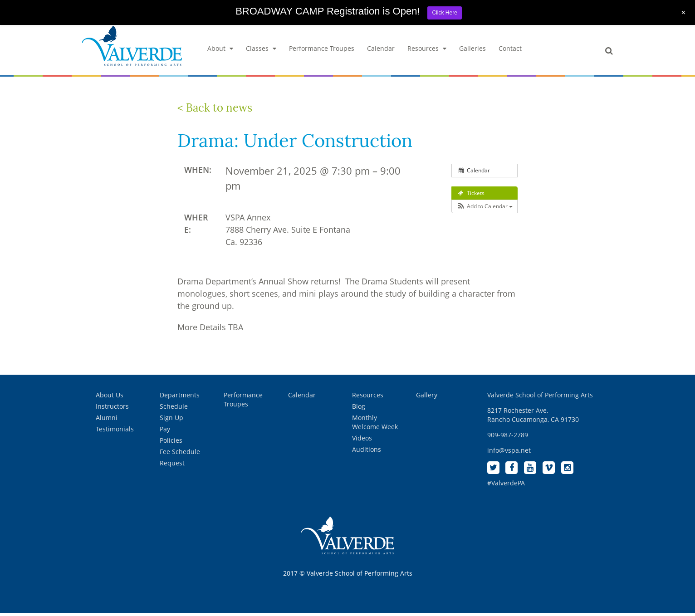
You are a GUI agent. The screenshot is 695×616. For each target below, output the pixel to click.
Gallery (427, 398)
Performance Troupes (322, 51)
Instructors (112, 409)
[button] (485, 209)
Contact (510, 51)
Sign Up (171, 420)
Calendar (381, 51)
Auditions (367, 452)
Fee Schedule (180, 454)
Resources (427, 51)
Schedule (174, 409)
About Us (110, 398)
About (220, 51)
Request (172, 466)
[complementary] (629, 566)
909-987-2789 (508, 438)
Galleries (472, 51)
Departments (180, 398)
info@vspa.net (509, 453)
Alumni (107, 420)
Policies (171, 443)
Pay (165, 432)
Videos (362, 441)
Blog (359, 409)
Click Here (444, 13)
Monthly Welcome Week (375, 425)
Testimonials (115, 432)
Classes (261, 51)
